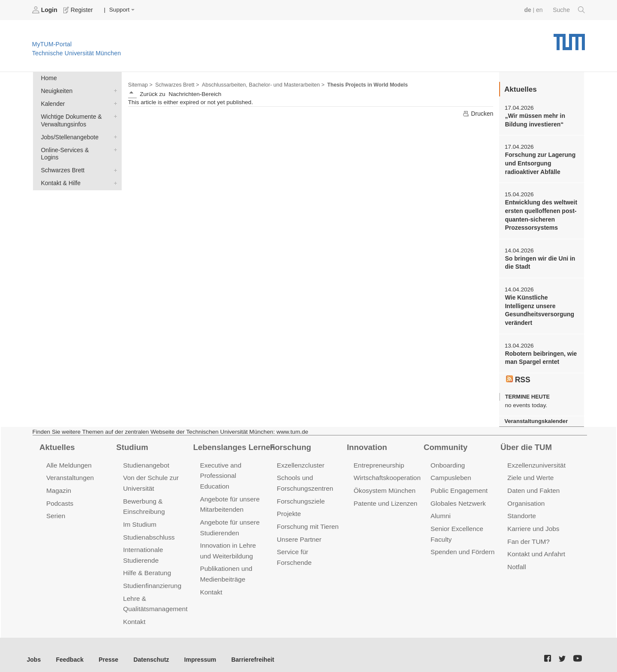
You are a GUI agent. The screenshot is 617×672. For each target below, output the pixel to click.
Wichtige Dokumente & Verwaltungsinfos (114, 115)
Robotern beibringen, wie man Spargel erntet (540, 354)
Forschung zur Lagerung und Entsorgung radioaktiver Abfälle (539, 162)
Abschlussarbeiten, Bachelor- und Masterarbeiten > (260, 84)
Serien (55, 510)
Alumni (440, 510)
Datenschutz (148, 650)
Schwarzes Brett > (176, 84)
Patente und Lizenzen (385, 497)
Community (445, 442)
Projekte (289, 508)
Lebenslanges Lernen (233, 442)
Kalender (114, 102)
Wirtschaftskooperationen (390, 472)
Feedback (69, 650)
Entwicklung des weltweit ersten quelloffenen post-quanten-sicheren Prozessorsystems (540, 213)
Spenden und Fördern (462, 545)
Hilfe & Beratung (146, 565)
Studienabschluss (148, 530)
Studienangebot (145, 460)
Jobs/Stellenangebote (114, 135)
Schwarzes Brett (114, 160)
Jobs (34, 650)
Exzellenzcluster (300, 460)
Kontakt (134, 613)
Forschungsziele (300, 495)
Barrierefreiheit (247, 650)
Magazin (58, 485)
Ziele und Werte (530, 472)
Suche (569, 10)
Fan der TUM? (528, 535)
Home (48, 78)
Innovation (366, 442)
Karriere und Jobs (533, 522)
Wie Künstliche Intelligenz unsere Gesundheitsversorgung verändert (541, 307)
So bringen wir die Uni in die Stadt (539, 260)
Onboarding (447, 460)
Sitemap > (140, 84)
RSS (518, 375)
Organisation (526, 497)
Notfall (516, 559)
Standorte (521, 510)
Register (78, 10)
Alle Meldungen (68, 460)
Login (45, 10)
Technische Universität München (569, 39)
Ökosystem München (383, 485)
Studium (132, 442)
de (529, 10)
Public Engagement (458, 485)
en (540, 10)
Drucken (478, 113)
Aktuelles (57, 442)
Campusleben (450, 472)
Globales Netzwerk (458, 497)
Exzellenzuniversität (536, 460)
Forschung (290, 442)
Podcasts (60, 497)
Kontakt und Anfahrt (535, 547)
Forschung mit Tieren (307, 520)
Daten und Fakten (533, 485)
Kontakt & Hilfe (114, 172)
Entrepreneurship (378, 460)
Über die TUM (526, 442)
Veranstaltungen (69, 472)
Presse (106, 650)
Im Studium (139, 518)
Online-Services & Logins (114, 147)
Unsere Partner (298, 532)
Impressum (196, 650)
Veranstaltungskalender (535, 416)
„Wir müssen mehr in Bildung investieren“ (534, 120)
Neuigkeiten (114, 90)
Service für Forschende (310, 545)
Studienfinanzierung (151, 577)
